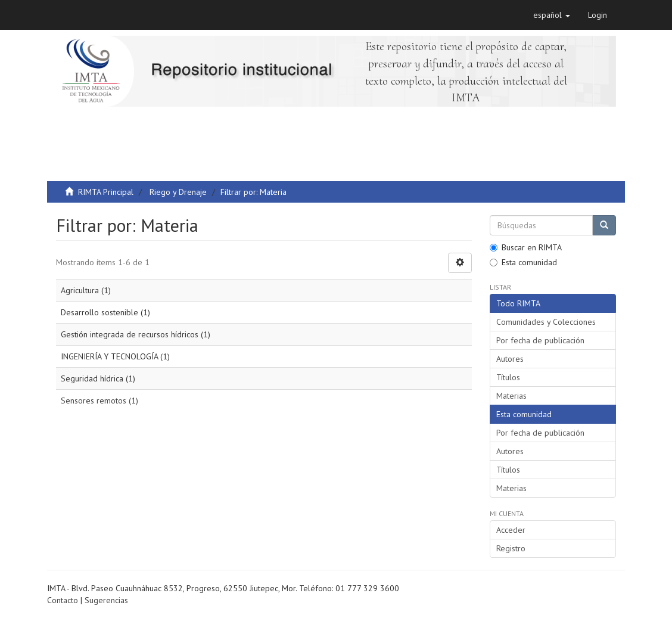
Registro (511, 548)
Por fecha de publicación (540, 340)
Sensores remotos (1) (99, 401)
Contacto (63, 600)
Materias (511, 396)
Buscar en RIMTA (526, 247)
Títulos (508, 377)
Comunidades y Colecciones (546, 322)
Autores (510, 359)
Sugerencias (106, 600)
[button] (552, 15)
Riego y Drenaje (178, 192)
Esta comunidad (523, 262)
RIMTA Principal (106, 192)
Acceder (511, 530)
